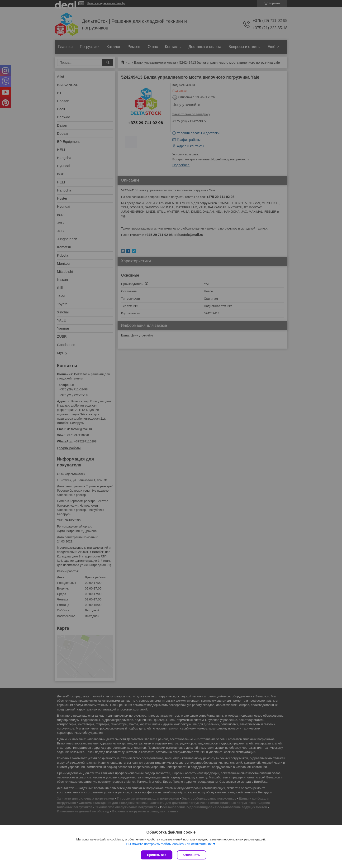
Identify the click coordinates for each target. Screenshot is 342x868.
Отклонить (192, 855)
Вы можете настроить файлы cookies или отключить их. (169, 844)
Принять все (157, 855)
